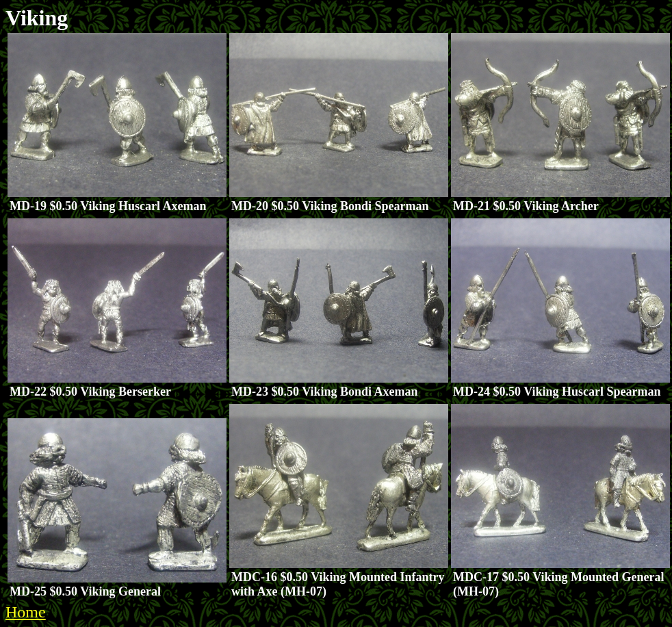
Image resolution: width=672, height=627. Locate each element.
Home (26, 612)
